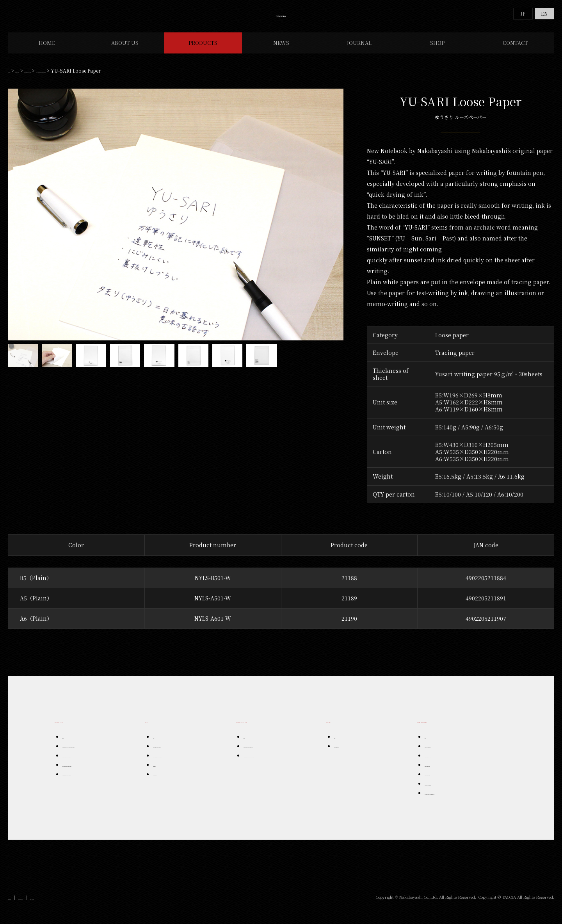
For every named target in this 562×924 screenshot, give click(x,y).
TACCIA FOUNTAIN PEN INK (272, 754)
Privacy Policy (54, 905)
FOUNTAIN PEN (77, 728)
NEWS (281, 51)
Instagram (89, 905)
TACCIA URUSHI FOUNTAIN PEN (95, 754)
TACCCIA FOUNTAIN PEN (88, 763)
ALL (66, 744)
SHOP (437, 51)
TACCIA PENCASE (443, 772)
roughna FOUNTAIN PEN (88, 782)
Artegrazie (164, 782)
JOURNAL (359, 51)
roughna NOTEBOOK (447, 791)
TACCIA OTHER (440, 782)
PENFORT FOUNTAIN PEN (89, 772)
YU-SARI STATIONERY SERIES (151, 78)
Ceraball (162, 772)
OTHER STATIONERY (86, 78)
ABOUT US (125, 51)
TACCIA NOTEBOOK (445, 754)
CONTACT (515, 51)
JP (523, 13)
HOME (47, 51)
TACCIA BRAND (350, 754)
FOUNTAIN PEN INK (264, 728)
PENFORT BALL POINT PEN (182, 763)
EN (544, 13)
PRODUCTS (203, 51)
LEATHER (340, 728)
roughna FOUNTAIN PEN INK (273, 763)
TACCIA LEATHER (442, 763)
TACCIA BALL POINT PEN (179, 754)
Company (19, 905)
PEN (151, 728)
